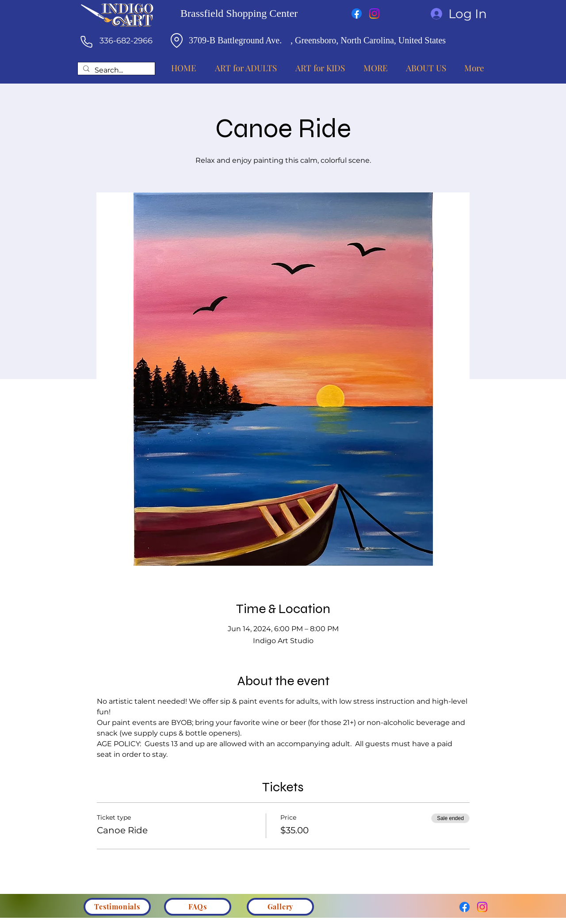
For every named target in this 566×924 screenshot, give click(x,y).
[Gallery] (280, 907)
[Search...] (115, 71)
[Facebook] (357, 13)
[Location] (176, 40)
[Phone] (86, 42)
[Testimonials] (117, 907)
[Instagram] (374, 13)
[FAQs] (198, 907)
